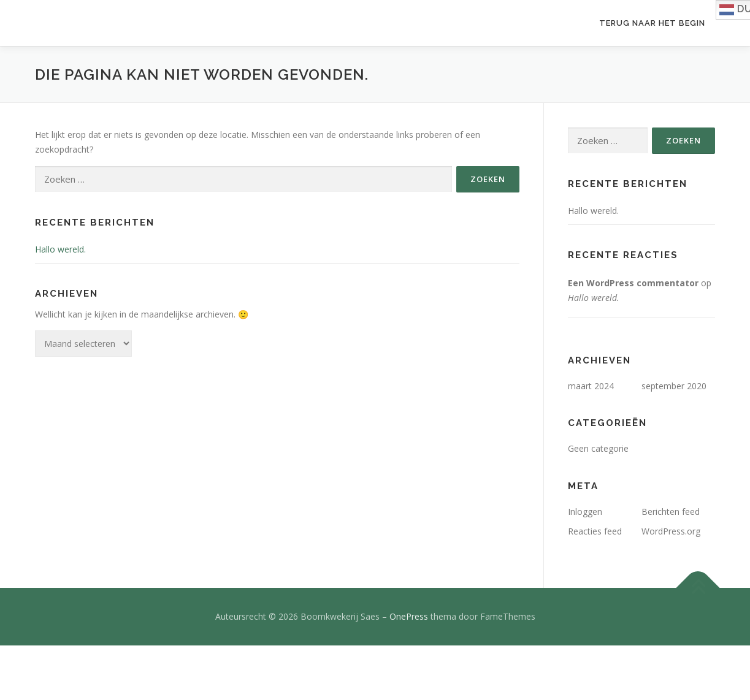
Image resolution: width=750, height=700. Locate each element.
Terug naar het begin (652, 23)
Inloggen (585, 512)
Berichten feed (671, 512)
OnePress (409, 616)
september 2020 (674, 386)
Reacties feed (595, 531)
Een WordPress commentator (633, 283)
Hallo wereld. (60, 249)
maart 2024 (591, 386)
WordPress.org (671, 531)
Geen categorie (598, 448)
